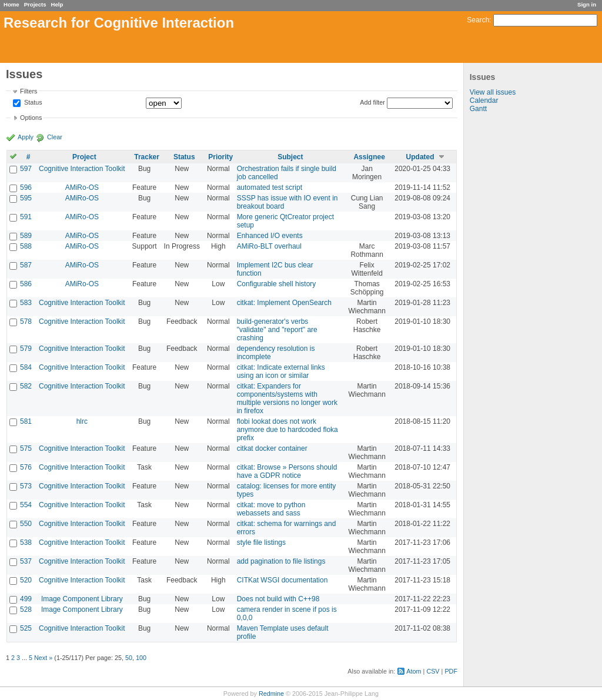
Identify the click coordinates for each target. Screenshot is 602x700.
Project (84, 157)
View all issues (493, 92)
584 (26, 367)
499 (26, 599)
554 (26, 505)
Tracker (147, 157)
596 (26, 187)
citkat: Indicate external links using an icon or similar (281, 371)
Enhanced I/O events (270, 236)
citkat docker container (272, 448)
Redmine (271, 694)
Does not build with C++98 (278, 599)
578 (26, 321)
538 (26, 542)
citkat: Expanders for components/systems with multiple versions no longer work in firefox (287, 398)
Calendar (484, 101)
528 (26, 609)
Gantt (478, 109)
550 (26, 524)
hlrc (82, 421)
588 (26, 246)
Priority (220, 157)
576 (26, 467)
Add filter (372, 102)
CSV (433, 671)
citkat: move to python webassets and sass (271, 509)
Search (478, 20)
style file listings (261, 542)
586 (26, 284)
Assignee (369, 157)
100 (141, 658)
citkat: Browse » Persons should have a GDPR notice (287, 471)
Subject (290, 157)
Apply (26, 137)
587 (26, 265)
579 (26, 349)
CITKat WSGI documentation (282, 580)
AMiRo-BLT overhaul (269, 246)
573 (26, 486)
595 (26, 198)
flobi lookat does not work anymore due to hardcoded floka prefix (287, 430)
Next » (43, 658)
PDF (451, 671)
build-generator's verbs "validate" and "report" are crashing (277, 330)
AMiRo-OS (82, 187)
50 (129, 658)
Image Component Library (82, 599)
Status (32, 103)
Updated (420, 157)
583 (26, 303)
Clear (55, 137)
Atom (414, 671)
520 (26, 580)
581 (26, 421)
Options (31, 118)
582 (26, 386)
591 (26, 217)
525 (26, 628)
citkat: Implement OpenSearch (284, 303)
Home (11, 4)
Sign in (587, 4)
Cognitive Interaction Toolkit (82, 169)
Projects (35, 4)
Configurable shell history (277, 284)
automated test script (270, 187)
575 (26, 448)
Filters (29, 91)
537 (26, 561)
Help (57, 4)
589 (26, 236)
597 (26, 169)
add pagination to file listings (281, 561)
